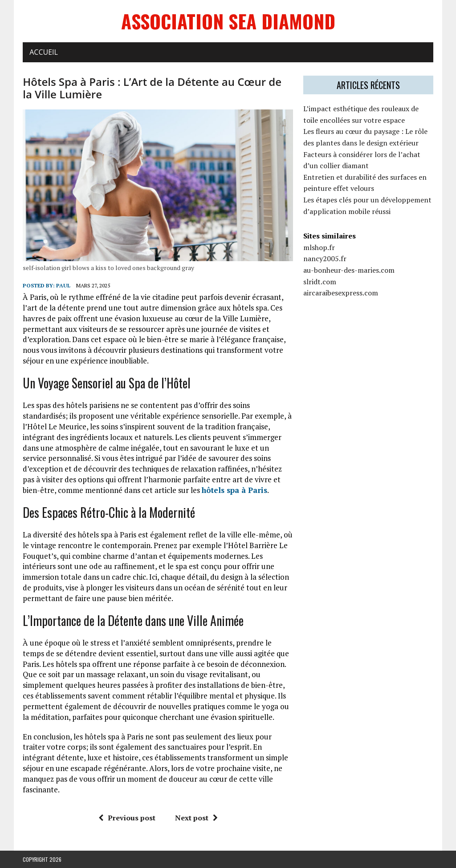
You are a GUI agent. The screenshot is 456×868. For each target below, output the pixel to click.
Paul (63, 285)
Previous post (127, 818)
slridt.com (320, 282)
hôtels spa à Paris (234, 490)
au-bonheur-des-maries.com (349, 270)
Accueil (44, 52)
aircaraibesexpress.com (341, 293)
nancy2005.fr (325, 258)
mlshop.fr (319, 247)
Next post (196, 818)
